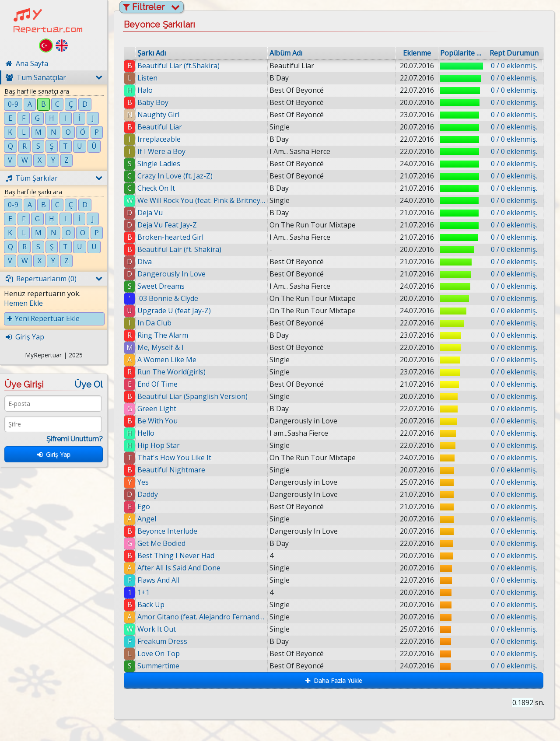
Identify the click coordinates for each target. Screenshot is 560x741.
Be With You (157, 421)
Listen (147, 78)
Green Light (157, 409)
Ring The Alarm (163, 335)
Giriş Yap (54, 454)
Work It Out (157, 629)
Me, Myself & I (161, 347)
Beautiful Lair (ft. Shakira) (179, 249)
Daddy (148, 494)
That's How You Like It (174, 458)
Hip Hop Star (159, 445)
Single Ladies (159, 164)
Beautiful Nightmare (171, 470)
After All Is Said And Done (179, 568)
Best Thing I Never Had (176, 556)
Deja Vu (150, 213)
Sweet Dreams (161, 286)
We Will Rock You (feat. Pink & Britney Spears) (201, 200)
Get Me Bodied (161, 543)
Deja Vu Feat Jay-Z (167, 225)
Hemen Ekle (23, 303)
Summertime (158, 666)
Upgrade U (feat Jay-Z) (174, 311)
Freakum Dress (162, 641)
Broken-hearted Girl (170, 237)
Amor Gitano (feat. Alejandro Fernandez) (201, 617)
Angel (147, 519)
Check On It (156, 188)
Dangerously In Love (171, 274)
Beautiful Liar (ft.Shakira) (178, 66)
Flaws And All (158, 580)
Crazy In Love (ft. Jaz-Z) (175, 176)
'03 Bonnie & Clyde (168, 298)
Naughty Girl (158, 115)
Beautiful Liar (160, 127)
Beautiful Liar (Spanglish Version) (192, 396)
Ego (144, 507)
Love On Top (159, 654)
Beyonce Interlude (167, 531)
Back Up (151, 605)
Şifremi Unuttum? (75, 439)
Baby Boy (153, 102)
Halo (145, 90)
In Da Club (154, 323)
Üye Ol (89, 384)
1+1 (143, 592)
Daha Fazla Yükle (334, 680)
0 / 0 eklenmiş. (514, 66)
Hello (146, 433)
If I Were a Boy (161, 151)
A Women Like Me (167, 360)
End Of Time (157, 384)
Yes (143, 482)
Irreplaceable (159, 139)
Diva (145, 262)
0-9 (13, 104)
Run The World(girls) (171, 372)
